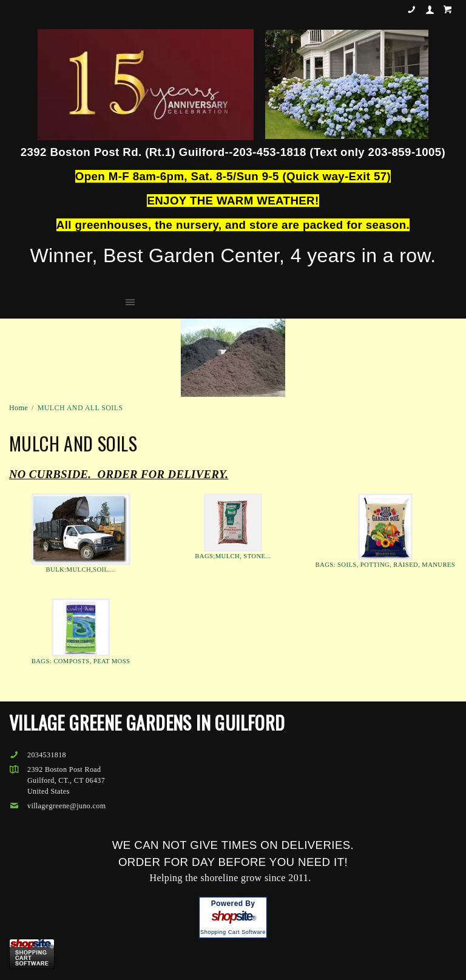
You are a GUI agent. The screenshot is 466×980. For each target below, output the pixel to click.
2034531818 (411, 10)
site (233, 916)
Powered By (233, 904)
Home (19, 408)
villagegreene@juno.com (57, 806)
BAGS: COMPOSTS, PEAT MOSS (81, 661)
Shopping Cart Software (233, 932)
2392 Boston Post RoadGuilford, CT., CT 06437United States (66, 780)
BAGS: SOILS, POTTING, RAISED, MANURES (386, 565)
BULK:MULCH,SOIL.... (81, 569)
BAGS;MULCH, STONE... (233, 556)
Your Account (430, 10)
